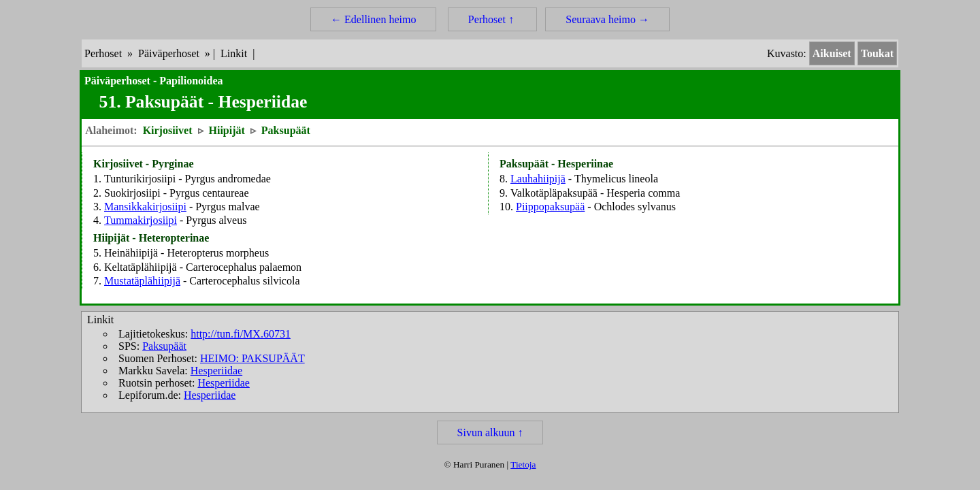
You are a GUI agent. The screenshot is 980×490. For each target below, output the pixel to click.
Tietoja (523, 464)
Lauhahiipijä (538, 179)
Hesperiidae (216, 371)
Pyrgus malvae (227, 207)
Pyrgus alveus (216, 220)
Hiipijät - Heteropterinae (151, 238)
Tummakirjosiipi (141, 220)
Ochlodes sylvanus (635, 207)
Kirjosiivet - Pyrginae (144, 164)
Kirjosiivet (168, 130)
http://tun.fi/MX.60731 (241, 334)
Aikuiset (832, 53)
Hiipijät (227, 130)
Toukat (877, 53)
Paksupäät (286, 130)
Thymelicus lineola (616, 179)
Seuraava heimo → (607, 19)
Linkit (234, 53)
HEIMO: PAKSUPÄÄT (252, 358)
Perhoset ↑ (492, 19)
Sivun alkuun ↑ (490, 432)
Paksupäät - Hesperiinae (556, 164)
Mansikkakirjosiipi (145, 207)
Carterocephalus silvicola (244, 281)
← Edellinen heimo (373, 19)
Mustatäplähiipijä (142, 281)
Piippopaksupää (550, 207)
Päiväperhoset (169, 53)
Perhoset (103, 53)
